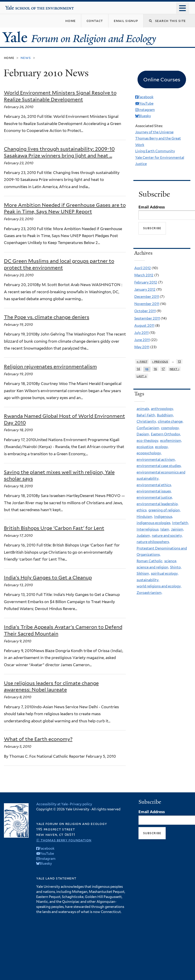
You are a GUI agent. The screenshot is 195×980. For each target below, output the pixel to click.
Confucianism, (148, 428)
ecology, (162, 447)
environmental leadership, (157, 504)
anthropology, (162, 409)
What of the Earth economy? (38, 739)
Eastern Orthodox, (166, 434)
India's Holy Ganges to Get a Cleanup (48, 578)
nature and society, (167, 536)
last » (142, 376)
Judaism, (144, 536)
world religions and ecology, (159, 586)
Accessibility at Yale (52, 804)
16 (155, 369)
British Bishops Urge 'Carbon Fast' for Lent (54, 528)
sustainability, (148, 580)
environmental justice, (155, 498)
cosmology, (170, 428)
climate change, (171, 421)
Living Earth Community (155, 151)
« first (142, 361)
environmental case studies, (159, 466)
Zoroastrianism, (149, 593)
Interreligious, (148, 529)
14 (138, 369)
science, (171, 561)
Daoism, (143, 434)
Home (9, 58)
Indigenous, (163, 517)
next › (174, 369)
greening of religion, (164, 510)
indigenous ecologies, (154, 523)
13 (179, 361)
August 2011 (144, 326)
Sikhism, (143, 574)
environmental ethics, (154, 485)
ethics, (142, 510)
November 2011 (147, 304)
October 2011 (145, 311)
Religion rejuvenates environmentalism (50, 367)
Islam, (165, 529)
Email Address (152, 207)
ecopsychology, (149, 453)
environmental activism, (156, 460)
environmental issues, (154, 491)
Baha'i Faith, (146, 415)
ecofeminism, (171, 441)
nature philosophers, (153, 542)
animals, (143, 409)
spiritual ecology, (165, 574)
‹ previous (160, 361)
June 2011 (142, 340)
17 (163, 369)
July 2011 (141, 333)
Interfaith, (180, 523)
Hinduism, (145, 517)
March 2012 (144, 275)
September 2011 (147, 318)
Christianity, (147, 421)
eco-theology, (148, 441)
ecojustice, (145, 447)
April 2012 (143, 268)
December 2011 (147, 297)
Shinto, (176, 567)
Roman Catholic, (150, 561)
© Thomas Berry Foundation (64, 840)
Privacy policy (81, 804)
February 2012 (146, 282)
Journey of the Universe (154, 132)
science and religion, (153, 567)
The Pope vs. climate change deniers (47, 317)
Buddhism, (165, 415)
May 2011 (142, 347)
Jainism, (177, 529)
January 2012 (145, 290)
